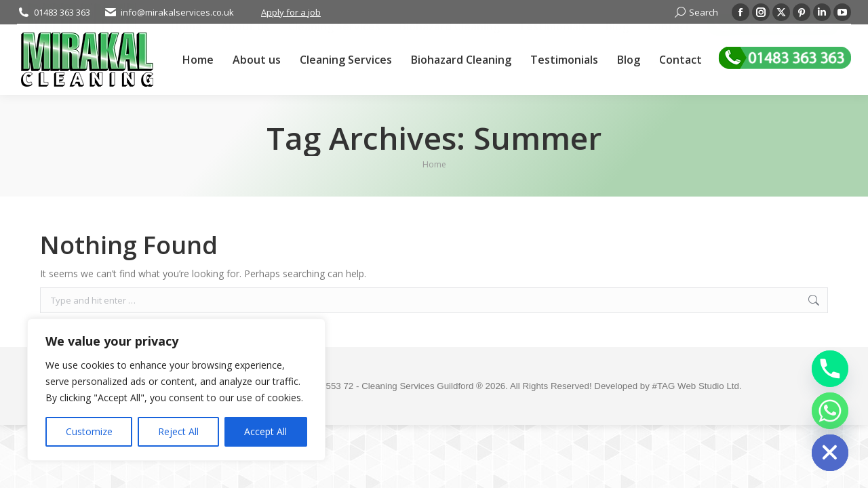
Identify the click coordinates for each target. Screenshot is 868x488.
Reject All (178, 431)
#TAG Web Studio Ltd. (697, 386)
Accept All (265, 431)
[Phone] (830, 369)
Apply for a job (291, 12)
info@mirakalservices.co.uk (177, 12)
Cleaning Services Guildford (419, 386)
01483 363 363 (62, 12)
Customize (89, 431)
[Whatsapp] (830, 411)
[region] (176, 390)
